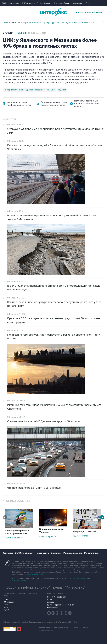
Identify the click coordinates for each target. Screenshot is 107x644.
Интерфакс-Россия (62, 3)
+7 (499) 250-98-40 (79, 578)
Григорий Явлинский (14, 90)
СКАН (50, 600)
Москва (60, 22)
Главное (7, 22)
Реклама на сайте (73, 553)
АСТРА (6, 610)
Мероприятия (91, 553)
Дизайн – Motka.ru (81, 628)
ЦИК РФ (51, 90)
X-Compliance (9, 602)
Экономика (34, 22)
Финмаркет (78, 3)
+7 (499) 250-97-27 (19, 580)
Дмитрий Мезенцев (35, 90)
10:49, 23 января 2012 (37, 33)
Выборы (23, 33)
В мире (24, 22)
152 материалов (81, 536)
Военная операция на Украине (51, 531)
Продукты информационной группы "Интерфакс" (45, 587)
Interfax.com (46, 3)
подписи (62, 90)
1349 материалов (14, 538)
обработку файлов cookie (34, 574)
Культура (51, 22)
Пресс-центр (42, 553)
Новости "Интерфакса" (56, 597)
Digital (68, 22)
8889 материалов (48, 537)
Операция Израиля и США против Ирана (17, 532)
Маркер (7, 607)
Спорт (43, 22)
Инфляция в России (84, 532)
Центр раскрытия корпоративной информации (61, 606)
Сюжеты (84, 22)
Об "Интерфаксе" (30, 3)
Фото (92, 22)
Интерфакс (53, 12)
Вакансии (56, 553)
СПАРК (7, 599)
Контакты (8, 553)
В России (16, 22)
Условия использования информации (53, 628)
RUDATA (51, 602)
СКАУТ (6, 605)
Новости (76, 22)
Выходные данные (45, 630)
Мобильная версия (11, 3)
